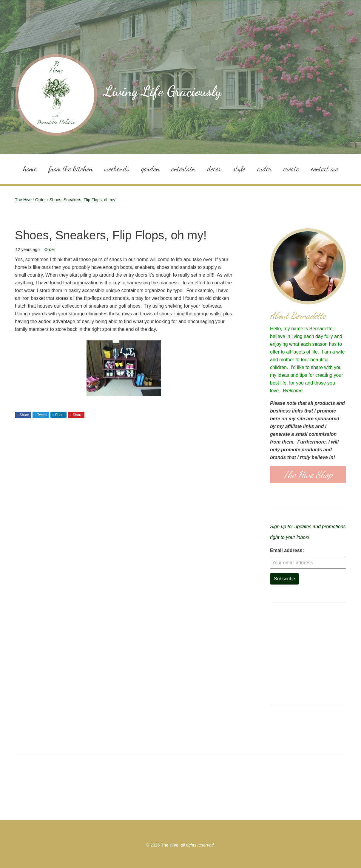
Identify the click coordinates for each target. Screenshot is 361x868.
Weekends (117, 169)
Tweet (42, 415)
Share (24, 415)
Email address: (287, 550)
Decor (214, 169)
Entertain (183, 169)
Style (239, 169)
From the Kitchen (71, 169)
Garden (150, 169)
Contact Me (324, 169)
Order (264, 169)
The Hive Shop (308, 475)
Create (291, 169)
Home (30, 169)
